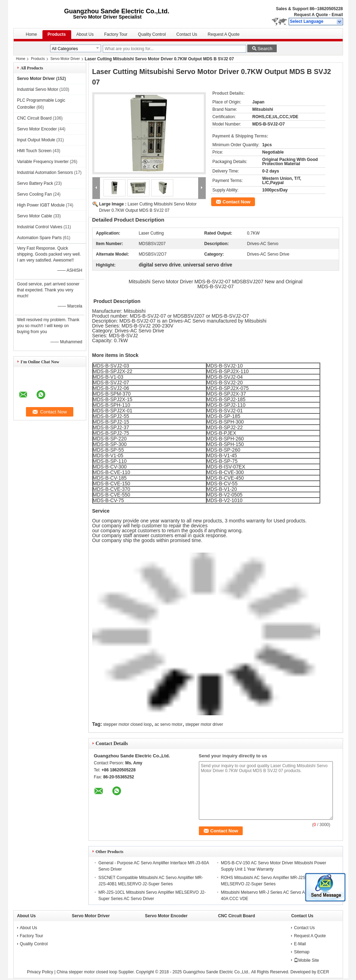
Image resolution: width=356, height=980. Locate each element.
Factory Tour (116, 34)
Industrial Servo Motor (38, 89)
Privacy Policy (40, 972)
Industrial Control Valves (40, 227)
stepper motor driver (204, 724)
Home (32, 34)
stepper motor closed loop (127, 724)
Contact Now (237, 202)
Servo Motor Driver (65, 59)
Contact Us (187, 34)
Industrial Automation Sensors (45, 173)
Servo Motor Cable (35, 216)
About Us (85, 34)
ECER (323, 972)
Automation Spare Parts (39, 238)
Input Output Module (36, 140)
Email (337, 15)
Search (265, 49)
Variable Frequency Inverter (43, 162)
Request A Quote (311, 15)
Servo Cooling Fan (35, 194)
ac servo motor (169, 724)
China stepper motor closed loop (87, 972)
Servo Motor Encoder (37, 129)
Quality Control (152, 34)
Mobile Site (306, 960)
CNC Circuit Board (35, 118)
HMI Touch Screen (35, 151)
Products (57, 34)
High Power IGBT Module (41, 205)
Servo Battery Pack (35, 183)
